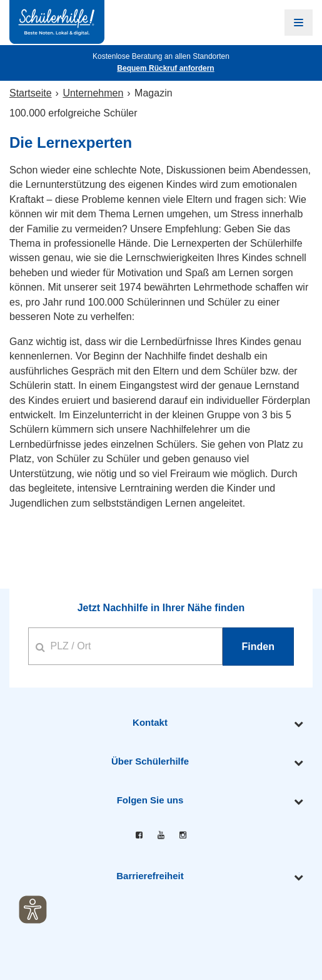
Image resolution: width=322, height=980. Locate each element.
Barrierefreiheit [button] (150, 876)
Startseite (31, 93)
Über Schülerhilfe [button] (150, 761)
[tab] (161, 723)
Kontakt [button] (150, 722)
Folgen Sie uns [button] (150, 800)
